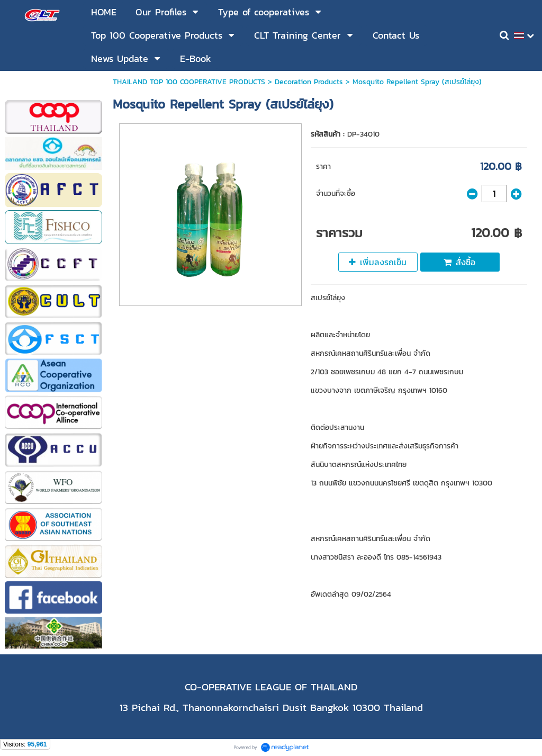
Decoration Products (309, 82)
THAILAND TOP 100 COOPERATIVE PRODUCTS (189, 82)
